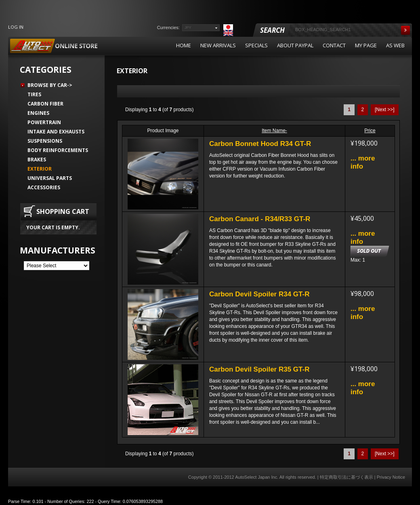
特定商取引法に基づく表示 (346, 477)
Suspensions (45, 141)
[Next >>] (385, 110)
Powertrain (44, 122)
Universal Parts (50, 178)
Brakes (37, 160)
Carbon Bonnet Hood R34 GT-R (260, 144)
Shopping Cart (63, 211)
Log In (16, 27)
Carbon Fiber (45, 104)
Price (370, 131)
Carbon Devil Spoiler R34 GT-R (259, 294)
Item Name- (274, 131)
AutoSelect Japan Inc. (257, 477)
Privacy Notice (391, 477)
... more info (363, 162)
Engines (38, 113)
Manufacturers (58, 250)
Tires (34, 94)
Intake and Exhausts (56, 132)
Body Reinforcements (58, 150)
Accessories (44, 187)
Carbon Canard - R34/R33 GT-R (260, 219)
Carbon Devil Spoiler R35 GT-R (259, 369)
